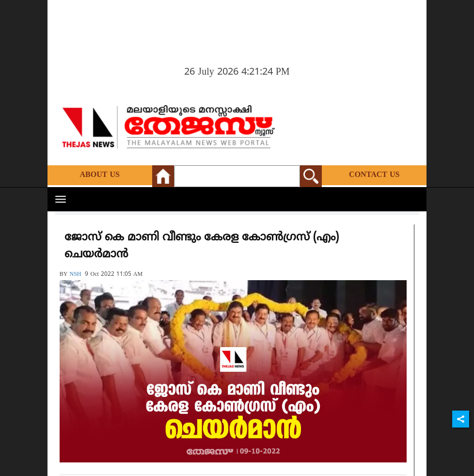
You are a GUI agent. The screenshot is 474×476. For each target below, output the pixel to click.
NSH (75, 275)
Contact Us (374, 175)
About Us (100, 175)
